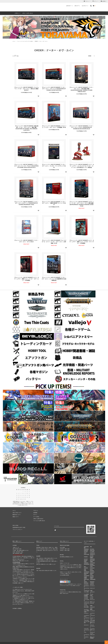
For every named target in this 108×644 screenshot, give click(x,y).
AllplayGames (86, 549)
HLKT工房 (86, 559)
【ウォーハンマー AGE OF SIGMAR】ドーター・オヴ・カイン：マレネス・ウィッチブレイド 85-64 (54, 166)
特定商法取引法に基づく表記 (19, 527)
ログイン (95, 1)
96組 (91, 547)
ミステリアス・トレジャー (92, 626)
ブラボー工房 (86, 620)
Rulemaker (92, 570)
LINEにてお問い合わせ (28, 13)
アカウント (87, 1)
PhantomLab (92, 568)
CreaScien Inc (92, 553)
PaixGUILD (86, 568)
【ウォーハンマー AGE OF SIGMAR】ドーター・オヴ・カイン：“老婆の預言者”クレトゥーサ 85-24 (54, 203)
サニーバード (92, 599)
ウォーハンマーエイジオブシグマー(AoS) (25, 41)
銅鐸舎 (91, 609)
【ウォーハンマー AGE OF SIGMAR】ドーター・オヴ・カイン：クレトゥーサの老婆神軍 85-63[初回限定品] (54, 279)
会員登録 (104, 1)
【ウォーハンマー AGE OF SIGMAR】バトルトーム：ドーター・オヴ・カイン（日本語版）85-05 (54, 127)
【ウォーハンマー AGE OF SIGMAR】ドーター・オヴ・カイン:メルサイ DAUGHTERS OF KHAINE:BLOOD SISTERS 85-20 (82, 127)
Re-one (91, 569)
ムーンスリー (92, 628)
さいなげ (92, 598)
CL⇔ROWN (92, 552)
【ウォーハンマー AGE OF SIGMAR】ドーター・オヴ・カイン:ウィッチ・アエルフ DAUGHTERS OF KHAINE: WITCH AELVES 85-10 (26, 166)
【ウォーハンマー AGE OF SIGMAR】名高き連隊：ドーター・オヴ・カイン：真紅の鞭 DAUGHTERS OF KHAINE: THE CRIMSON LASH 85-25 (26, 128)
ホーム (14, 41)
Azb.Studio (86, 552)
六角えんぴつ (92, 635)
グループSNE (86, 592)
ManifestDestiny (87, 564)
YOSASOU (92, 583)
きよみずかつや (87, 590)
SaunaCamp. (92, 572)
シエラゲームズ (87, 602)
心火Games (86, 597)
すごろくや (92, 603)
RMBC (85, 570)
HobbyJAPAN (92, 559)
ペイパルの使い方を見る (64, 575)
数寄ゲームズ (92, 602)
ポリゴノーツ (86, 625)
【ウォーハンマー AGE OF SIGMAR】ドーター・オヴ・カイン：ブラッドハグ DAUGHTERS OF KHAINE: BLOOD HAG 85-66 (54, 89)
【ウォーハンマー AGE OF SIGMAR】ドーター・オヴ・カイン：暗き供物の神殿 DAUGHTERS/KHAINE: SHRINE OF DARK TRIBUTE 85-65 (82, 89)
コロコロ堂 (86, 598)
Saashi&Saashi (87, 572)
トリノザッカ (92, 611)
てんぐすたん (86, 609)
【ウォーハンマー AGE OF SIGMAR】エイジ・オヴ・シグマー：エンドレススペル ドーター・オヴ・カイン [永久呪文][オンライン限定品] (82, 166)
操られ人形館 (86, 607)
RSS (14, 525)
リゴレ (85, 632)
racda (85, 569)
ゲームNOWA (86, 594)
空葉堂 (91, 606)
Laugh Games (92, 563)
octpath (91, 566)
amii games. (92, 549)
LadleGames (86, 563)
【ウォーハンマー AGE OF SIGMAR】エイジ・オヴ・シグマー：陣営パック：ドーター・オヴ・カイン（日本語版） (26, 279)
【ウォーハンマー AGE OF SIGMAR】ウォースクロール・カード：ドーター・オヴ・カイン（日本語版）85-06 (54, 242)
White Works (86, 583)
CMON (85, 553)
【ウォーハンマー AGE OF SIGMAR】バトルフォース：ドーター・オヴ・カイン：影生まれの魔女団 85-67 (26, 89)
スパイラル (86, 606)
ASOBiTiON (86, 550)
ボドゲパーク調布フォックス (92, 623)
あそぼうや (92, 584)
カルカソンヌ (92, 588)
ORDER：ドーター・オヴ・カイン (41, 41)
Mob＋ (85, 566)
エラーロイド (92, 586)
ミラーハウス (86, 628)
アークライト (86, 584)
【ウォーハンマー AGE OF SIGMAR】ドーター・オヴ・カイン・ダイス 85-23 (26, 241)
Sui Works (92, 576)
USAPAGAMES (93, 579)
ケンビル (92, 594)
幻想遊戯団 (86, 595)
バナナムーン (86, 613)
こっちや (92, 597)
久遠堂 (91, 590)
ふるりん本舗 (92, 620)
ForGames (86, 557)
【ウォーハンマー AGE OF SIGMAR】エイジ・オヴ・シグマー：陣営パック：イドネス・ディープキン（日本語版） (82, 242)
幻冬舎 (91, 595)
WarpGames (92, 582)
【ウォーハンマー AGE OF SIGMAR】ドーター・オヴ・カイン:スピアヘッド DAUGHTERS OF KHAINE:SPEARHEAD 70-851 (26, 203)
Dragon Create (86, 554)
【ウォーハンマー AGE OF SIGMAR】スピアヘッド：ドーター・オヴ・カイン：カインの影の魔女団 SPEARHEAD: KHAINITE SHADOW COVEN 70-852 (82, 204)
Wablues (85, 582)
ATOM (17, 525)
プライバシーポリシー (17, 529)
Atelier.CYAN (92, 550)
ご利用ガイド (17, 13)
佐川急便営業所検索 (16, 562)
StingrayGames (87, 576)
